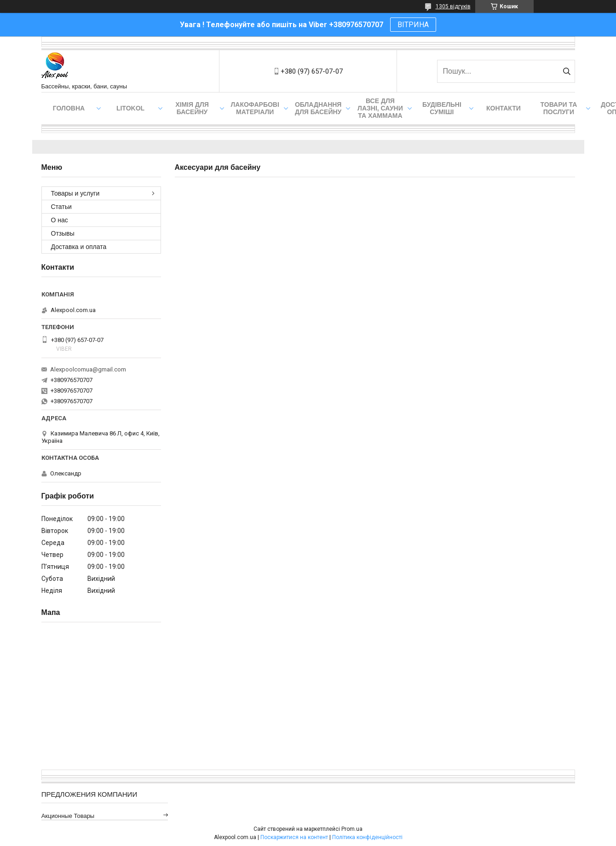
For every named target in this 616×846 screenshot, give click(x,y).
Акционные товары (68, 816)
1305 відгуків (453, 6)
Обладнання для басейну (318, 108)
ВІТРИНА (413, 25)
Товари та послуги (559, 108)
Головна (69, 108)
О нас (60, 220)
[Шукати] (567, 71)
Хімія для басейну (192, 108)
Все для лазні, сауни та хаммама (380, 108)
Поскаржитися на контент (294, 837)
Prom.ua (352, 829)
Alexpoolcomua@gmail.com (88, 369)
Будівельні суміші (442, 108)
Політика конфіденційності (367, 837)
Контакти (504, 108)
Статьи (61, 207)
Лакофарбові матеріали (255, 108)
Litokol (130, 108)
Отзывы (63, 233)
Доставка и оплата (79, 247)
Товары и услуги (75, 193)
